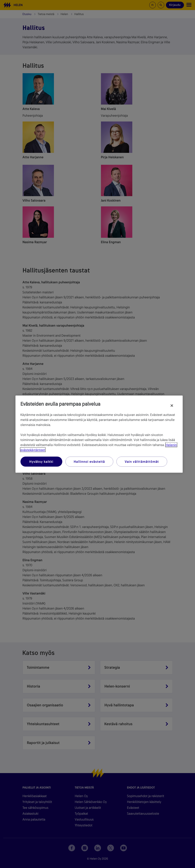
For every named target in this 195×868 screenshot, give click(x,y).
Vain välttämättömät (142, 461)
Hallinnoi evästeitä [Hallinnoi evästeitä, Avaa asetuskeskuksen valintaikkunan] (89, 461)
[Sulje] (172, 405)
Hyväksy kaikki (41, 461)
